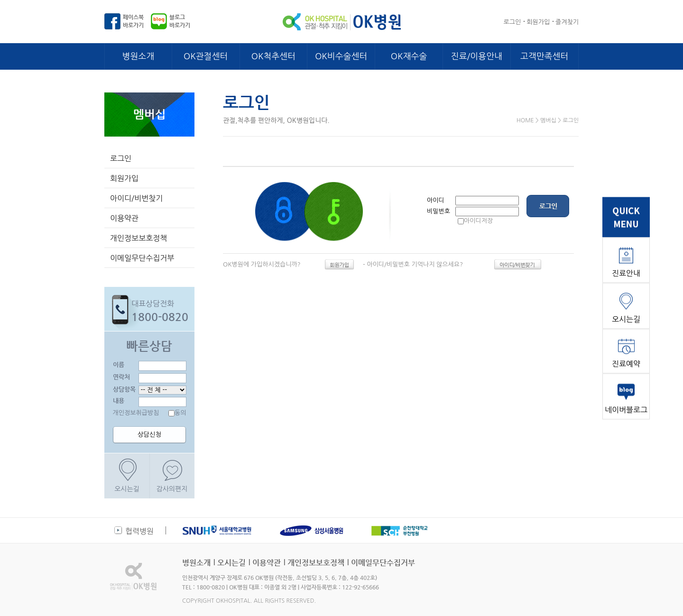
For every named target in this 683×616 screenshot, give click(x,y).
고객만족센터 (545, 56)
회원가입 (538, 22)
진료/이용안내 (477, 56)
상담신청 (149, 435)
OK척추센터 (273, 56)
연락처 (121, 377)
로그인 (512, 22)
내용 (119, 400)
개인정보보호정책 (138, 238)
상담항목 (124, 389)
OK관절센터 (206, 56)
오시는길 (127, 489)
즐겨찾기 (567, 22)
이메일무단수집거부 (142, 258)
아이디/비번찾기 (136, 198)
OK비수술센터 (341, 56)
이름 (119, 364)
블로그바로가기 (180, 21)
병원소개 (138, 56)
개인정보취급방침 (136, 413)
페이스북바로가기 (133, 21)
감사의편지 (172, 489)
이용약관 (124, 218)
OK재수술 (409, 56)
